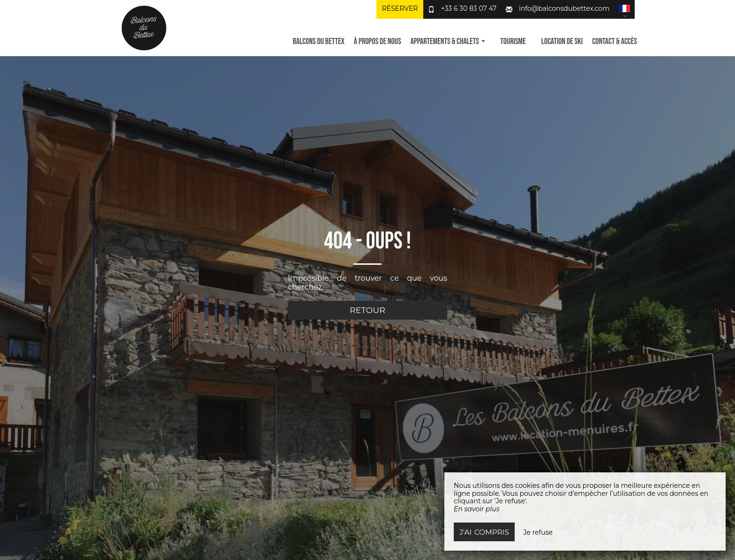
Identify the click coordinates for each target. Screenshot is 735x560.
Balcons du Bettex (318, 41)
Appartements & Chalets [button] (448, 41)
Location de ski (562, 41)
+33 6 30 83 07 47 (469, 8)
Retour (367, 310)
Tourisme (513, 41)
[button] (624, 9)
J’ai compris (484, 532)
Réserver (400, 8)
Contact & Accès (615, 41)
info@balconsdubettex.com (564, 8)
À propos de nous (378, 41)
